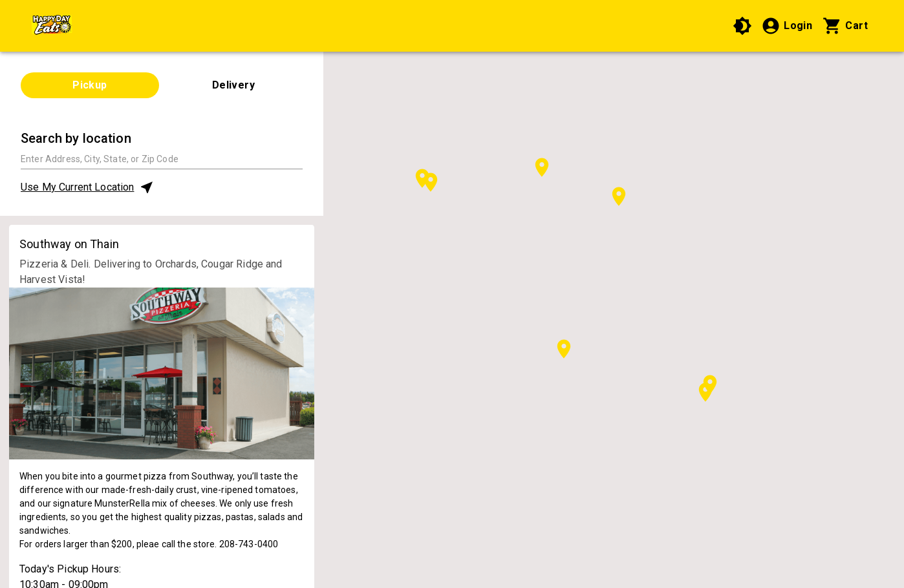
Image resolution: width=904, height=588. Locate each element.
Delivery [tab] (234, 85)
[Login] (787, 26)
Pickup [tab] (90, 85)
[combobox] (162, 159)
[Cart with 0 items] (845, 26)
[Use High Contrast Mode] (742, 26)
